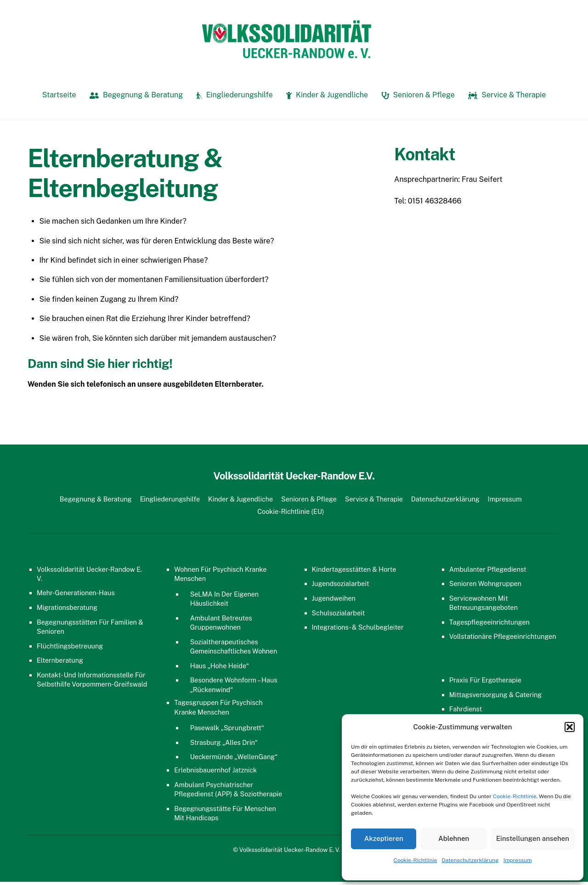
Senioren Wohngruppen (485, 587)
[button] (570, 727)
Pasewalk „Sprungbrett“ (227, 731)
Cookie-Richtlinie (515, 796)
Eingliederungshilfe (235, 98)
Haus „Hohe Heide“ (220, 668)
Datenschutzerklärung (470, 860)
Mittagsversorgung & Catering (496, 697)
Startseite (59, 98)
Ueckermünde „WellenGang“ (234, 760)
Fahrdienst (466, 712)
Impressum (518, 860)
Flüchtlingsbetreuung (70, 649)
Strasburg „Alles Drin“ (224, 745)
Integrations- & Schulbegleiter (358, 630)
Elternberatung (60, 663)
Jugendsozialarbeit (341, 587)
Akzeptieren (384, 838)
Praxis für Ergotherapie (485, 683)
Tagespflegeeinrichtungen (489, 625)
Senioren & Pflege (418, 98)
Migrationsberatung (67, 611)
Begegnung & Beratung (136, 98)
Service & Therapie (507, 98)
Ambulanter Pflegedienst (488, 572)
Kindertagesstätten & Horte (354, 572)
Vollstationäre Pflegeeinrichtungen (503, 640)
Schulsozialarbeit (339, 616)
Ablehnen (454, 838)
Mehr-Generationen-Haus (76, 596)
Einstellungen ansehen (533, 838)
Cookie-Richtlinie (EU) (291, 514)
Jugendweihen (334, 601)
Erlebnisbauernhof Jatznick (215, 773)
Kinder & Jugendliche (327, 98)
